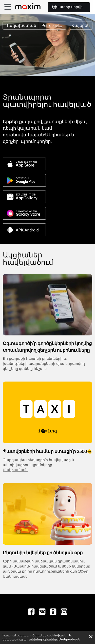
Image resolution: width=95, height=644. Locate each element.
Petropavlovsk (54, 26)
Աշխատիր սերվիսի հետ (70, 7)
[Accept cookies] (91, 637)
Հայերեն (81, 26)
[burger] (7, 7)
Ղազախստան (21, 26)
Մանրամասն (15, 470)
